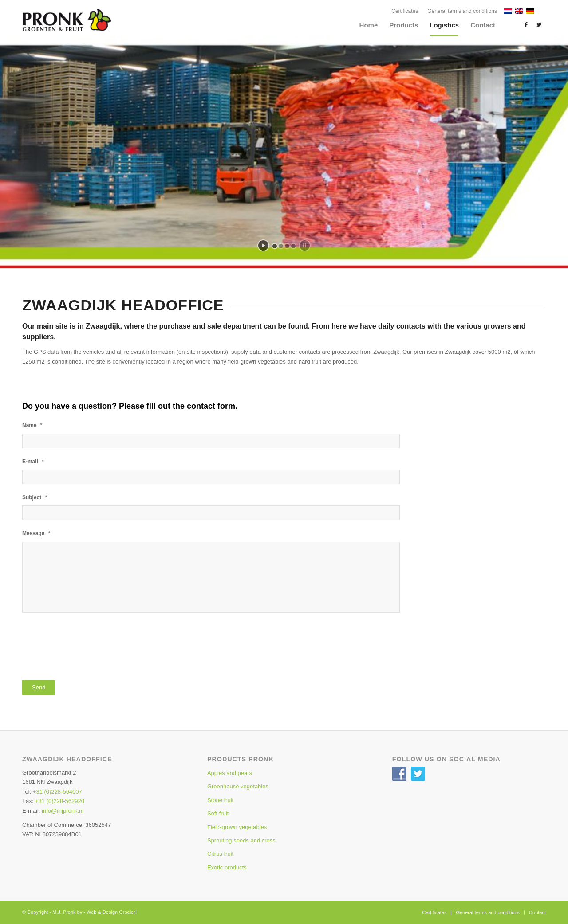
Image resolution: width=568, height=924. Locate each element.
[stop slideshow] (305, 245)
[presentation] (90, 647)
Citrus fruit (220, 854)
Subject (35, 497)
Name (32, 425)
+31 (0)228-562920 (60, 801)
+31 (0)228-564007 (57, 792)
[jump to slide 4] (293, 246)
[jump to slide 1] (275, 246)
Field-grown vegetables (237, 827)
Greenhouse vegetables (238, 786)
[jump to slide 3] (287, 246)
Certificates (405, 11)
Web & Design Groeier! (112, 912)
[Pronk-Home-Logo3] (87, 29)
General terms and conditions (462, 11)
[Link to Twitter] (539, 25)
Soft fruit (218, 813)
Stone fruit (220, 800)
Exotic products (227, 867)
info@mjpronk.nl (63, 811)
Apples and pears (230, 773)
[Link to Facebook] (526, 25)
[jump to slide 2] (281, 246)
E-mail (33, 461)
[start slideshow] (263, 245)
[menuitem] (405, 11)
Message (36, 533)
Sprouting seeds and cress (241, 840)
